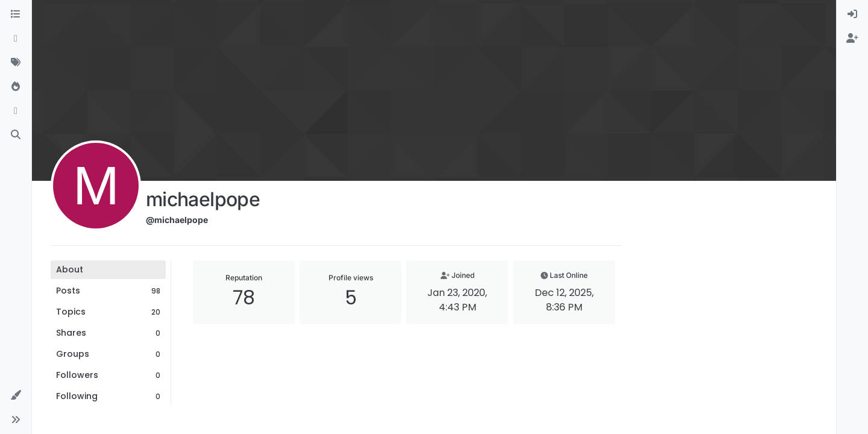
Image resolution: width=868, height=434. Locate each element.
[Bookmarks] (16, 111)
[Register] (852, 39)
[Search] (16, 135)
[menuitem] (852, 14)
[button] (16, 395)
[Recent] (16, 39)
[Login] (852, 14)
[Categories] (16, 14)
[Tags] (16, 63)
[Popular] (16, 87)
